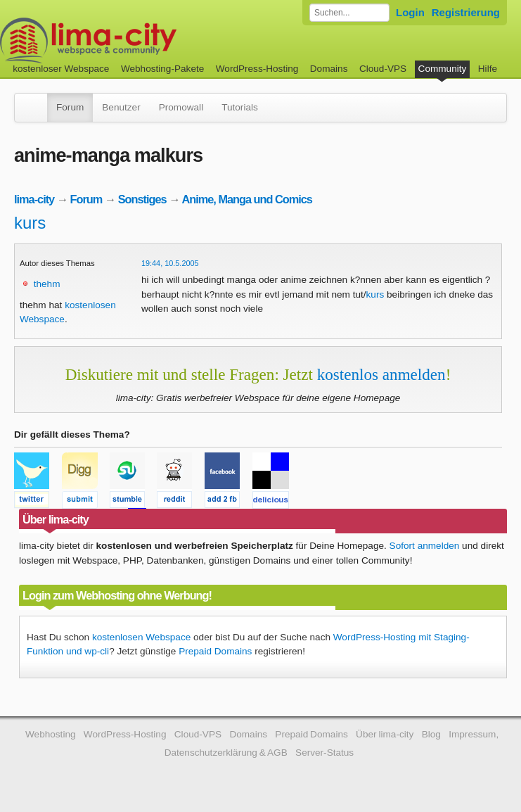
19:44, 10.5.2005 (170, 263)
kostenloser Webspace (61, 69)
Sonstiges (142, 199)
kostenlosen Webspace (141, 637)
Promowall (181, 107)
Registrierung (466, 12)
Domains (329, 69)
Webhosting (51, 734)
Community (443, 69)
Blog (431, 734)
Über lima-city (385, 734)
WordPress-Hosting (257, 69)
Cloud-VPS (383, 69)
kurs (30, 223)
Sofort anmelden (425, 546)
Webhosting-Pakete (162, 69)
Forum (70, 107)
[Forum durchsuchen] (349, 13)
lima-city (34, 199)
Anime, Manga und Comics (246, 199)
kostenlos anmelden (381, 374)
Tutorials (240, 107)
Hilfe (488, 69)
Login (410, 12)
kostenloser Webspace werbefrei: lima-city (141, 40)
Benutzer (121, 107)
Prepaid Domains (215, 651)
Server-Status (324, 753)
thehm (47, 284)
